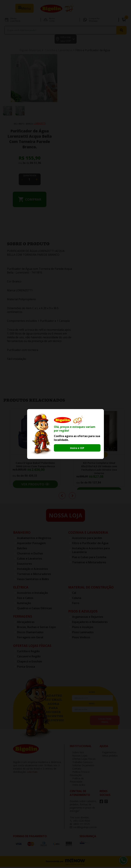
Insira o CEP (77, 448)
